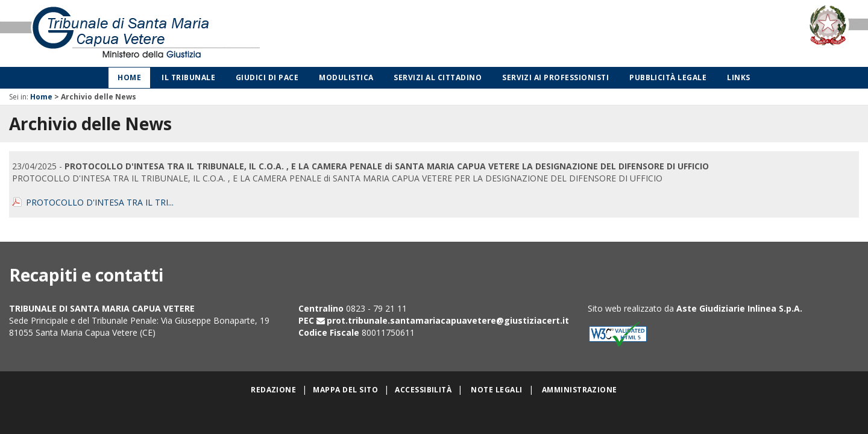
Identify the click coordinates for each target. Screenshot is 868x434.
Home (129, 77)
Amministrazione (580, 390)
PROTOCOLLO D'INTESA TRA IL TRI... (100, 202)
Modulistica (346, 77)
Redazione (273, 390)
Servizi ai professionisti (555, 77)
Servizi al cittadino (438, 77)
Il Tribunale (188, 77)
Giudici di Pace (267, 77)
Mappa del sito (345, 390)
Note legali (496, 390)
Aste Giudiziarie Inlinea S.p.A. (739, 308)
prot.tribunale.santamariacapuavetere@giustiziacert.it (448, 320)
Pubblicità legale (668, 77)
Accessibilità (423, 390)
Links (738, 77)
